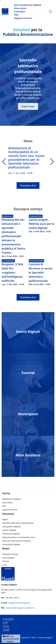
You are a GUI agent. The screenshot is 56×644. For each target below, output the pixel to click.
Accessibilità (8, 619)
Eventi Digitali (28, 331)
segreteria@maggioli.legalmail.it (20, 608)
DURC (5, 623)
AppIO (5, 519)
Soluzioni (8, 514)
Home (6, 493)
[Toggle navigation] (51, 12)
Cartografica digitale (11, 527)
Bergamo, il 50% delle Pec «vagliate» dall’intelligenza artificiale (12, 272)
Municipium (28, 414)
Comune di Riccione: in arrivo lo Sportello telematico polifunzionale (41, 272)
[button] (5, 162)
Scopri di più (28, 106)
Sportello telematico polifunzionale (18, 523)
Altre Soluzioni (28, 455)
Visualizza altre (28, 186)
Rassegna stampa (10, 554)
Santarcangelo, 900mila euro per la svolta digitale (42, 224)
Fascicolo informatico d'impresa (16, 541)
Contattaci (20, 12)
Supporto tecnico (23, 18)
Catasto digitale (9, 530)
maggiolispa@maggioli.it (19, 603)
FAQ (16, 15)
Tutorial (28, 373)
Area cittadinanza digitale (28, 5)
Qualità (6, 630)
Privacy (6, 626)
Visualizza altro (28, 297)
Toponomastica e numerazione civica (19, 537)
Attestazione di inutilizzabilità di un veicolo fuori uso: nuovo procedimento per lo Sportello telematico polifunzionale (26, 158)
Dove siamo (20, 8)
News (6, 548)
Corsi (4, 565)
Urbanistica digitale (11, 534)
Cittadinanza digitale (11, 499)
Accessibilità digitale (11, 544)
